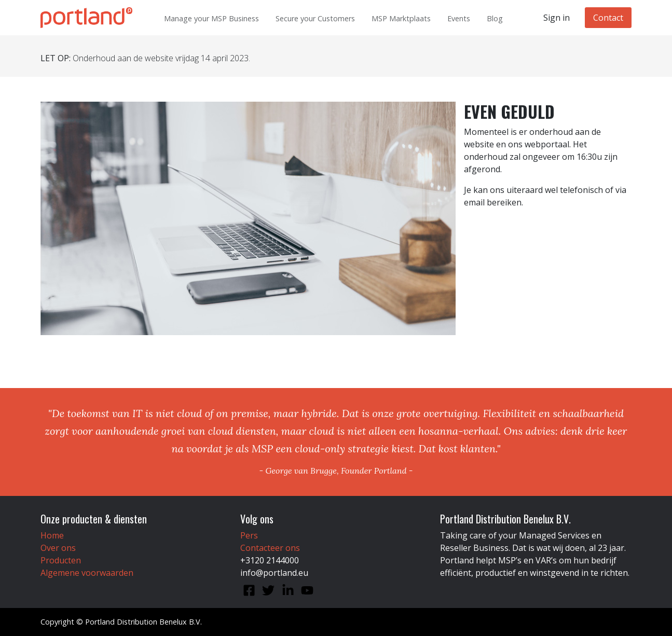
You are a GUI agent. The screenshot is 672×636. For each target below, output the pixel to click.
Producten (61, 560)
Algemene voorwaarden (87, 573)
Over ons (58, 548)
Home (52, 535)
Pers (249, 535)
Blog (495, 18)
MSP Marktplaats (401, 18)
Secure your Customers (315, 18)
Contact (608, 18)
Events (459, 18)
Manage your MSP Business (211, 18)
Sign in (557, 18)
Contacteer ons (270, 548)
